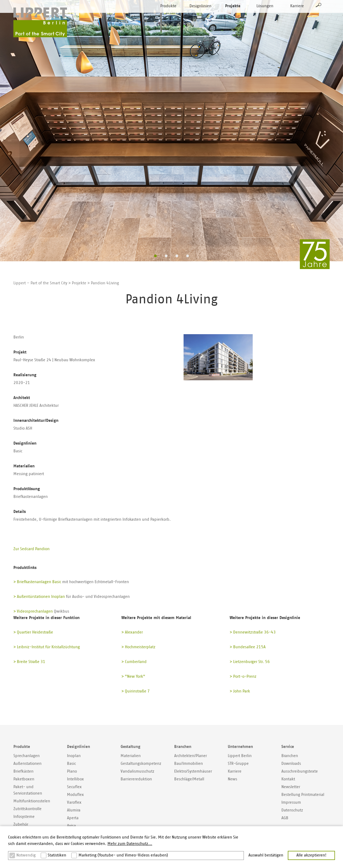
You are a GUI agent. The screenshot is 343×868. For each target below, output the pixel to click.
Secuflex (74, 787)
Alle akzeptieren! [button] (311, 855)
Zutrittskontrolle (27, 809)
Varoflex (74, 802)
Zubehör (21, 824)
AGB (285, 818)
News (232, 779)
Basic (71, 764)
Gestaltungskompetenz (141, 764)
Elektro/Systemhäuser (193, 771)
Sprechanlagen (27, 756)
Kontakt (288, 779)
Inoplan (74, 756)
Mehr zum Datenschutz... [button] (130, 844)
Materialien (131, 756)
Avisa (71, 826)
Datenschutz (292, 810)
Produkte (168, 16)
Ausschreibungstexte (300, 771)
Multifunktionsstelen (32, 801)
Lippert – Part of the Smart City (40, 283)
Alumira (74, 810)
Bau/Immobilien (189, 764)
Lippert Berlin (240, 756)
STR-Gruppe (238, 764)
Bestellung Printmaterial (303, 795)
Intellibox (75, 779)
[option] (171, 131)
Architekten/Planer (191, 756)
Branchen (290, 756)
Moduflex (75, 795)
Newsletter (291, 787)
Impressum (291, 802)
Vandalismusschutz (137, 771)
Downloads (291, 764)
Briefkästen (23, 771)
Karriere (297, 16)
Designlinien (200, 16)
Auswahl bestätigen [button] (266, 855)
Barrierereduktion (136, 779)
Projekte (233, 16)
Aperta (73, 818)
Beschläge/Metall (189, 779)
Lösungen (265, 16)
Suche (319, 15)
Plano (72, 771)
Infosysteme (24, 817)
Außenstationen (27, 764)
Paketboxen (24, 779)
